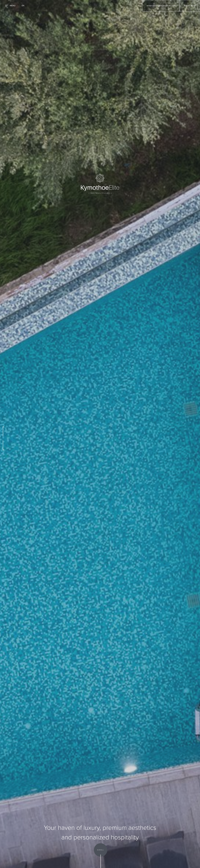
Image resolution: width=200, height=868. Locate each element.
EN (23, 6)
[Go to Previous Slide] (3, 431)
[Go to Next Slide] (3, 445)
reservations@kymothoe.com (161, 6)
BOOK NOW (190, 6)
